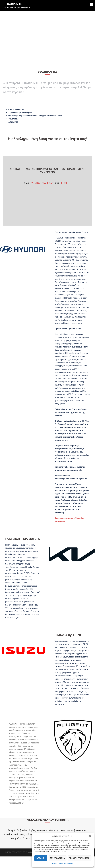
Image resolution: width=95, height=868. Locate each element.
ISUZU (51, 183)
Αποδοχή (41, 858)
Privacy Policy (68, 864)
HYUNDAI (35, 183)
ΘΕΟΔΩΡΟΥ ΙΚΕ (13, 4)
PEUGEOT (65, 183)
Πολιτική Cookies (57, 864)
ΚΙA (44, 183)
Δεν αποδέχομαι (58, 858)
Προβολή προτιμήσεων (80, 858)
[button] (90, 836)
